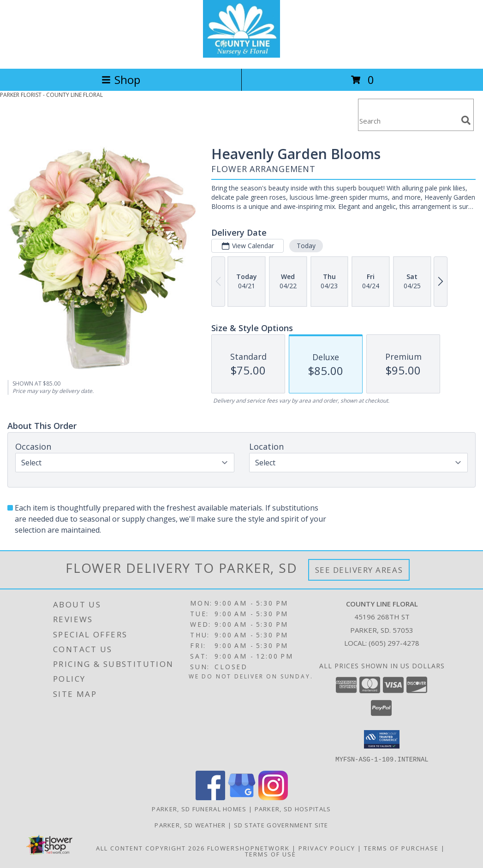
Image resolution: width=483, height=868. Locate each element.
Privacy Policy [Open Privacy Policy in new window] (327, 848)
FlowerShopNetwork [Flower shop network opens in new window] (248, 848)
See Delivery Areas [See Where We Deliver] (359, 570)
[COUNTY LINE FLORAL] (242, 55)
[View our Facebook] (210, 797)
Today (306, 246)
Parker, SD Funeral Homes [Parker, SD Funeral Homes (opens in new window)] (199, 809)
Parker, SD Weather (190, 825)
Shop (121, 80)
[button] (382, 739)
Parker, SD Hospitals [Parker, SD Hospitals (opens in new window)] (293, 809)
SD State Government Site (281, 825)
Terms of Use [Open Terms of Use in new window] (271, 854)
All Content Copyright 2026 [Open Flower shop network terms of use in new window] (150, 848)
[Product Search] (408, 121)
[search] (466, 120)
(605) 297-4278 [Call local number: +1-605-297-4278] (394, 643)
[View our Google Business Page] (242, 797)
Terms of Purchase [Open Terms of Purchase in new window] (401, 848)
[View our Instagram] (273, 797)
